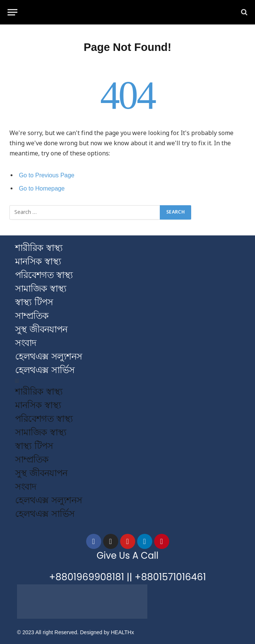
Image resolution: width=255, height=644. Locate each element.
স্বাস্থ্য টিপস (34, 302)
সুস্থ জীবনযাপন (41, 329)
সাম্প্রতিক (32, 316)
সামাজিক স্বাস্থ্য (41, 288)
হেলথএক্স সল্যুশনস (49, 356)
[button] (127, 381)
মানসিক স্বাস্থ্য (38, 261)
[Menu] (12, 12)
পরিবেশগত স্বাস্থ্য (44, 275)
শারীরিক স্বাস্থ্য (39, 248)
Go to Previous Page (47, 175)
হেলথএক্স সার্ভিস (45, 370)
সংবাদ (26, 343)
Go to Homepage (42, 188)
